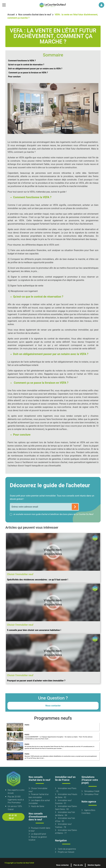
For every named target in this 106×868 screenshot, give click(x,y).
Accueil (11, 15)
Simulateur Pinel (90, 794)
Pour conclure (14, 77)
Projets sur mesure (65, 852)
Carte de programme (65, 849)
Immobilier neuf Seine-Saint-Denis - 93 (66, 808)
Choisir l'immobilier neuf (38, 790)
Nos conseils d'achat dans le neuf (35, 15)
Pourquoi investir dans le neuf (39, 830)
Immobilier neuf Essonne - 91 (63, 802)
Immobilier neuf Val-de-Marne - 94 (65, 814)
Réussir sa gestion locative (38, 839)
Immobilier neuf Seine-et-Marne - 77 (66, 832)
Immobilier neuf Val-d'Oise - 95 (65, 820)
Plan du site (78, 865)
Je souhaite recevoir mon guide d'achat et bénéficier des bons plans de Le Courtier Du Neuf (53, 514)
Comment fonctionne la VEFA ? (22, 61)
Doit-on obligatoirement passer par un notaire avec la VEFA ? (35, 69)
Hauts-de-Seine (37, 806)
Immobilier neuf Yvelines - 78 (63, 826)
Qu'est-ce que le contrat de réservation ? (26, 65)
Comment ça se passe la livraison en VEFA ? (28, 73)
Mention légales (94, 865)
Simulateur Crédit (90, 791)
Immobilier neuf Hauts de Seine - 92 (66, 796)
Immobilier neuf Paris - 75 (66, 790)
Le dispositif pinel (37, 834)
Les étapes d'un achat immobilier (39, 802)
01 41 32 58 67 (13, 817)
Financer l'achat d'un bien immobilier (39, 796)
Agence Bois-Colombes (89, 812)
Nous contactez (63, 865)
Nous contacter (53, 706)
